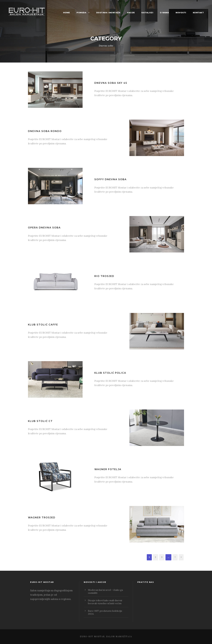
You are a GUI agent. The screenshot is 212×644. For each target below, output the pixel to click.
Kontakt (198, 13)
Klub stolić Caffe (43, 325)
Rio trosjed (104, 276)
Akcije (131, 13)
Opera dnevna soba (44, 228)
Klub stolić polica (110, 373)
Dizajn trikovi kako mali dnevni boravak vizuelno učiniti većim (105, 602)
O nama (164, 13)
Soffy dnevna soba (110, 179)
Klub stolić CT (40, 421)
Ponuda (81, 13)
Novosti (181, 13)
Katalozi (147, 13)
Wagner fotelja (108, 469)
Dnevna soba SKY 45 (111, 83)
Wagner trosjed (42, 518)
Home (66, 13)
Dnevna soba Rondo (45, 131)
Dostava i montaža (108, 13)
